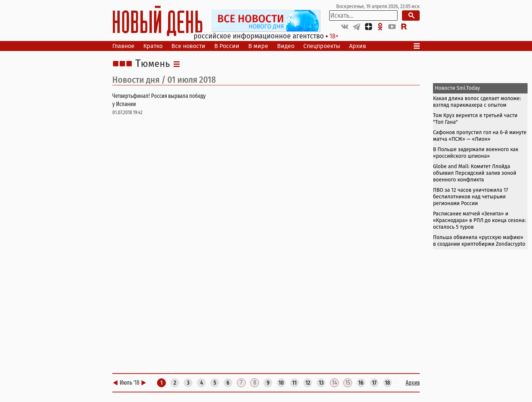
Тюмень (153, 64)
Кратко (153, 46)
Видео (286, 46)
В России (227, 46)
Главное (123, 46)
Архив (358, 46)
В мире (258, 46)
